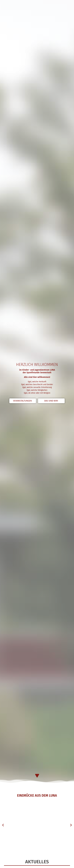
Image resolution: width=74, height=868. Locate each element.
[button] (3, 825)
